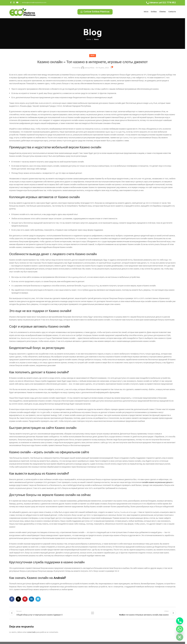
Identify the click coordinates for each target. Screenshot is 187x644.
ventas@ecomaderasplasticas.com (34, 3)
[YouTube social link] (17, 3)
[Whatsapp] (180, 629)
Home (89, 41)
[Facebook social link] (11, 3)
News (96, 41)
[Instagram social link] (14, 3)
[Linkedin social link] (31, 600)
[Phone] (180, 621)
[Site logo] (22, 12)
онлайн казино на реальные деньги (157, 484)
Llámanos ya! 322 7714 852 (162, 3)
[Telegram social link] (38, 600)
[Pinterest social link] (25, 600)
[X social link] (18, 600)
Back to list (93, 615)
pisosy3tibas (90, 69)
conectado (31, 635)
